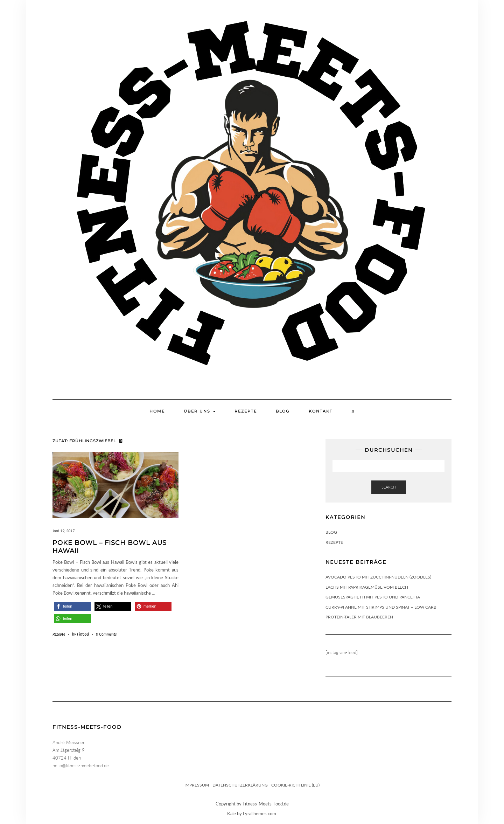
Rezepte (246, 411)
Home (157, 411)
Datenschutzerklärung (240, 785)
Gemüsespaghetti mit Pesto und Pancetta (373, 597)
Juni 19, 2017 (64, 531)
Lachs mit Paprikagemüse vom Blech (367, 587)
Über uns (200, 411)
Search (389, 487)
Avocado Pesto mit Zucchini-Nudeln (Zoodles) (378, 577)
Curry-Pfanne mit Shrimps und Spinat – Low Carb (381, 607)
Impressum (197, 785)
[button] (73, 606)
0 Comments (106, 634)
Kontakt (321, 411)
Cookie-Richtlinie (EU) (295, 785)
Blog (283, 411)
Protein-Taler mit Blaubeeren (359, 617)
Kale (232, 813)
